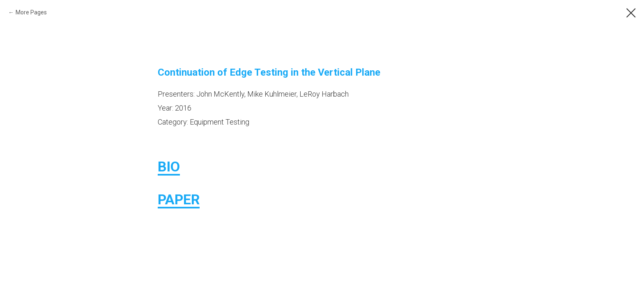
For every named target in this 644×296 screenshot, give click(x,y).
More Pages (31, 12)
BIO (169, 166)
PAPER (179, 199)
